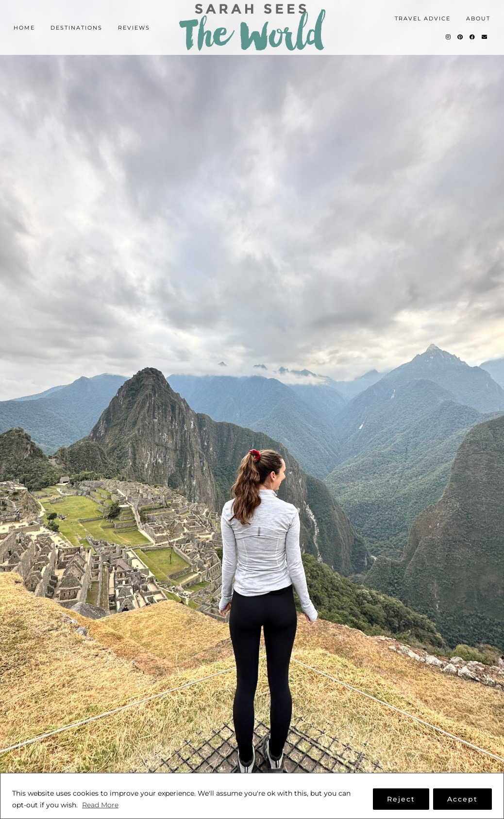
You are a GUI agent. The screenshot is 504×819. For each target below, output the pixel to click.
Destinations (76, 28)
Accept (462, 799)
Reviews (134, 28)
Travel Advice (423, 18)
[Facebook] (473, 37)
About (478, 18)
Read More (100, 805)
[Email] (485, 37)
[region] (252, 796)
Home (24, 28)
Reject (401, 799)
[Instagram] (449, 37)
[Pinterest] (461, 37)
